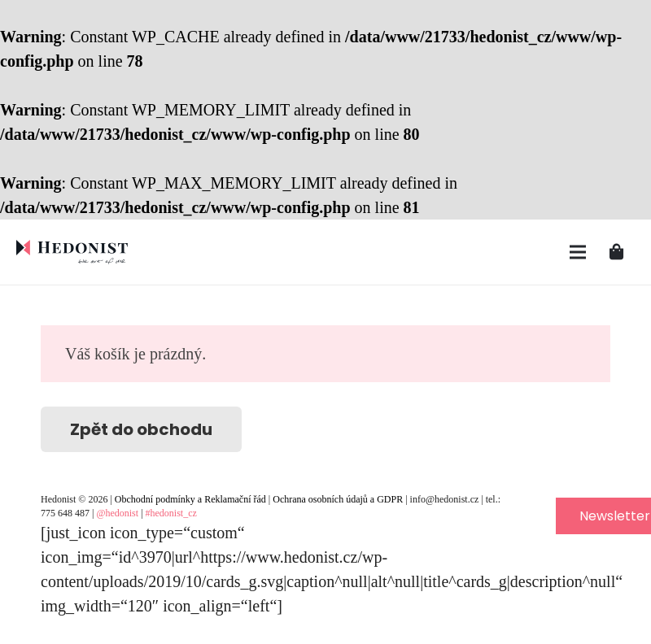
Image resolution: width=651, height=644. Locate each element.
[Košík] (617, 252)
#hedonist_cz (171, 513)
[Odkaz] (72, 252)
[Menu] (578, 252)
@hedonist (117, 513)
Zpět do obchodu (141, 429)
